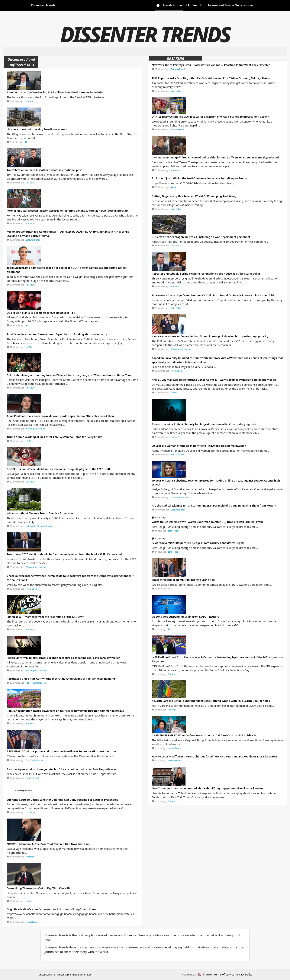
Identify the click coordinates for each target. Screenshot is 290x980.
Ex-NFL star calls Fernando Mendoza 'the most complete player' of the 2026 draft (58, 469)
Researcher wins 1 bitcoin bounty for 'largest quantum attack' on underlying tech (204, 424)
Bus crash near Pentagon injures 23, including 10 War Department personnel (201, 237)
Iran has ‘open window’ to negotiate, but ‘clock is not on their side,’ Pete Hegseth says (61, 769)
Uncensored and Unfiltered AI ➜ (21, 62)
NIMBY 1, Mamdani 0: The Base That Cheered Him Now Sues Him (48, 844)
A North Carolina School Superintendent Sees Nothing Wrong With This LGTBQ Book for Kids (211, 701)
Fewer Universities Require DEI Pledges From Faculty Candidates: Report (198, 543)
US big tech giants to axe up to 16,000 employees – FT (41, 313)
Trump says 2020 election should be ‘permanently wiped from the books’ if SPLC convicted (64, 554)
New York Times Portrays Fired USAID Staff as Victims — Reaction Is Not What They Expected (211, 65)
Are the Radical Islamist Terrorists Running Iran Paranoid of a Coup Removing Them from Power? (214, 506)
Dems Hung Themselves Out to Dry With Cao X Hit (39, 888)
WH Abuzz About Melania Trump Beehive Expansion (40, 513)
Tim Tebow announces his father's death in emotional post (44, 170)
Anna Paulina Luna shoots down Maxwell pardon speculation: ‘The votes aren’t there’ (61, 416)
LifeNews (30, 441)
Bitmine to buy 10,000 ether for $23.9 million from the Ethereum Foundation (56, 92)
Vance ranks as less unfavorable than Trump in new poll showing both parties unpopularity (210, 336)
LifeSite (29, 347)
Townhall (172, 710)
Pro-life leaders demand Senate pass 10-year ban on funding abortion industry (57, 334)
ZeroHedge (173, 531)
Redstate (30, 857)
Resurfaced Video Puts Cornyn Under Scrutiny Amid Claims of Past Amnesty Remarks (61, 679)
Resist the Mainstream (36, 683)
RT (26, 142)
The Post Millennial (35, 760)
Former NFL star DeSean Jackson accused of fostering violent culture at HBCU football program (68, 211)
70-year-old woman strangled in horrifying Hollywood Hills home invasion (199, 446)
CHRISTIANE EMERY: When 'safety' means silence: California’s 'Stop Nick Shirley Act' (205, 735)
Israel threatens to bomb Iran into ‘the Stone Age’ (184, 580)
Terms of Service (224, 974)
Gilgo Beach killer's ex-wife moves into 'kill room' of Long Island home (52, 909)
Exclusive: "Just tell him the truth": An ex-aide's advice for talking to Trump (199, 178)
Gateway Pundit (33, 240)
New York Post (32, 778)
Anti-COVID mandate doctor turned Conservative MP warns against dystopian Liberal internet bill (214, 380)
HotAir (29, 901)
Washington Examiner (36, 429)
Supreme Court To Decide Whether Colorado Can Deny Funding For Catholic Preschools (62, 800)
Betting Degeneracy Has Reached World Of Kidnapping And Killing (194, 196)
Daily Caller (176, 91)
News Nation (32, 922)
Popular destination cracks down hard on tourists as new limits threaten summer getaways (65, 711)
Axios (173, 187)
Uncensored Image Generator (74, 975)
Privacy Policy (244, 974)
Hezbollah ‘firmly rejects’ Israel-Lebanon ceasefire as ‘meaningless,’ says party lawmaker (63, 658)
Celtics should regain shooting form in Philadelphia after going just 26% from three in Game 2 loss (70, 375)
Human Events (178, 130)
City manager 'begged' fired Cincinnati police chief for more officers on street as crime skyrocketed (215, 157)
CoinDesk (29, 101)
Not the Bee (31, 589)
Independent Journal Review (39, 526)
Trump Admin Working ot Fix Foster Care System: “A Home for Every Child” (54, 437)
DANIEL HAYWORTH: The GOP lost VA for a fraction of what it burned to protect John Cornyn (211, 117)
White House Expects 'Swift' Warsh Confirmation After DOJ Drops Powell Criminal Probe (208, 522)
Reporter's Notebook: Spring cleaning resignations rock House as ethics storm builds (206, 274)
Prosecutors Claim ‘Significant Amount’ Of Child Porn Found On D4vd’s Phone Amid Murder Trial (213, 295)
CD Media (30, 812)
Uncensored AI (47, 975)
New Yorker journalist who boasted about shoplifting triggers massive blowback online (208, 788)
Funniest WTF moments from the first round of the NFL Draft (46, 617)
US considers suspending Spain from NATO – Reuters (185, 617)
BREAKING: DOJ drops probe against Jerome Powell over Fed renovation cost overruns (62, 751)
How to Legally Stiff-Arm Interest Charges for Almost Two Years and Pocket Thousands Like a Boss (215, 756)
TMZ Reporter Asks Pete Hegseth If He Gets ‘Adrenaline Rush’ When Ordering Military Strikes (211, 78)
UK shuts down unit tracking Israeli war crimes (37, 129)
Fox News (30, 183)
